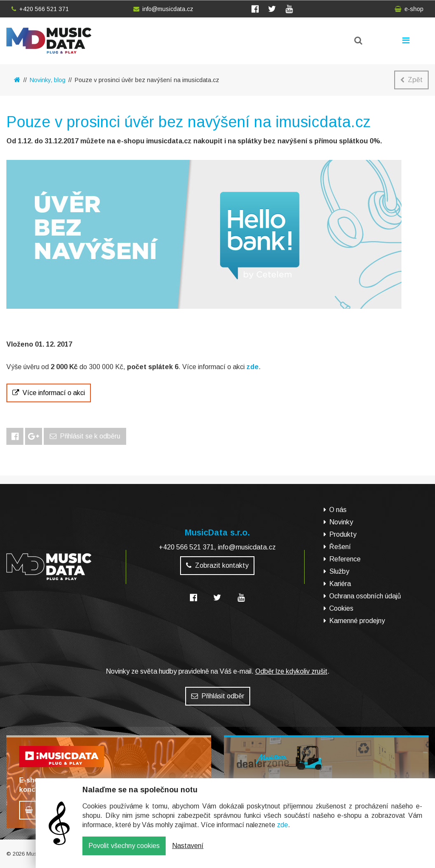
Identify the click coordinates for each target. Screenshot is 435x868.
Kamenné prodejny (357, 621)
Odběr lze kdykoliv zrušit (291, 671)
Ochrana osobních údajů (365, 596)
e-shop (409, 9)
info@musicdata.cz (163, 9)
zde (282, 831)
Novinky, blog (48, 80)
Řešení (340, 547)
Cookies (341, 608)
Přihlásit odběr (218, 696)
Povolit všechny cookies (124, 852)
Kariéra (340, 584)
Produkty (343, 534)
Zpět (411, 80)
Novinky (341, 522)
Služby (339, 571)
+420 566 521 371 (40, 9)
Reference (345, 559)
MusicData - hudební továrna (49, 41)
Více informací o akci (49, 393)
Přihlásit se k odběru (85, 436)
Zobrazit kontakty (217, 565)
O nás (338, 510)
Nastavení (188, 852)
